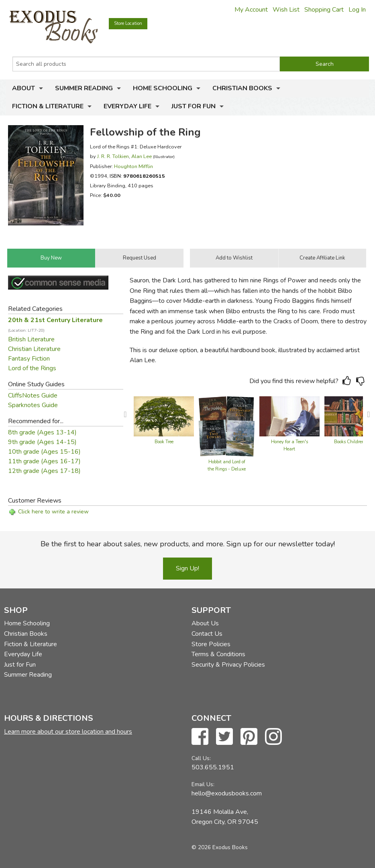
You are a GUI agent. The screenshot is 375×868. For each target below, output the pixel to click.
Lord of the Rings (32, 368)
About (23, 88)
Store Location (128, 23)
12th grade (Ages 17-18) (44, 471)
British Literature (31, 339)
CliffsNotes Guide (33, 395)
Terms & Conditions (218, 654)
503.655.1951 (213, 767)
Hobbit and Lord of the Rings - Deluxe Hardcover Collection (227, 469)
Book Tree (164, 442)
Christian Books (242, 88)
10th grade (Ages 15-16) (44, 452)
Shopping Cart (324, 10)
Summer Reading (84, 88)
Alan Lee (142, 156)
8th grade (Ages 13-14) (42, 432)
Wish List (286, 10)
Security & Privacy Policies (228, 665)
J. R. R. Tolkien (113, 156)
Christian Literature (34, 349)
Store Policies (211, 644)
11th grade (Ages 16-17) (44, 461)
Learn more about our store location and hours (68, 732)
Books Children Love (354, 442)
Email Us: (203, 784)
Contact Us (207, 634)
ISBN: (137, 176)
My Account (251, 10)
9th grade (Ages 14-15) (42, 442)
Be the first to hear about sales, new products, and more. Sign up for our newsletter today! (188, 544)
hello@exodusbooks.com (227, 793)
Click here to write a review (53, 512)
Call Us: (201, 758)
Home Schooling (163, 88)
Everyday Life (127, 106)
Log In (357, 10)
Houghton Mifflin (133, 166)
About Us (205, 623)
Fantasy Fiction (29, 359)
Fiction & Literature (48, 106)
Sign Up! (187, 568)
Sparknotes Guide (33, 405)
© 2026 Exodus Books (220, 847)
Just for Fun (194, 106)
